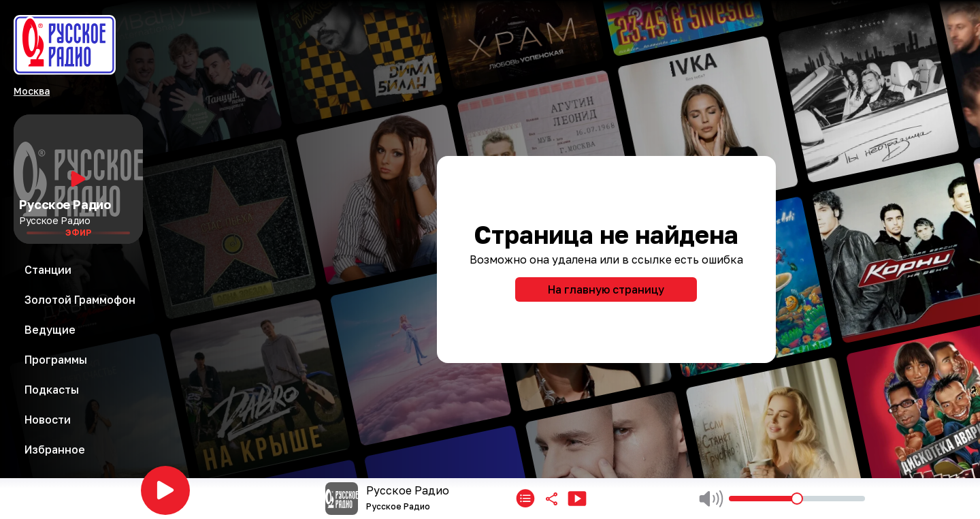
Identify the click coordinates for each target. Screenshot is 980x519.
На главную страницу (606, 289)
